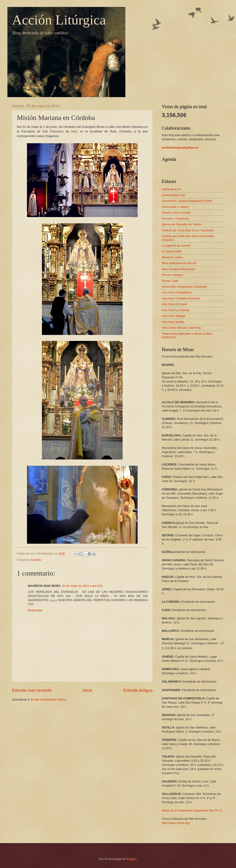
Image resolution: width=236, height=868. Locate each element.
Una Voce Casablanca (176, 292)
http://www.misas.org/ (176, 823)
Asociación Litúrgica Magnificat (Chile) (187, 201)
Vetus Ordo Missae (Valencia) (181, 328)
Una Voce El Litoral (174, 304)
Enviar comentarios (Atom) (48, 699)
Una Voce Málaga (174, 316)
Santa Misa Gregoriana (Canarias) (184, 287)
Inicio (87, 690)
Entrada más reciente (32, 690)
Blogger (132, 859)
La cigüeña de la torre (176, 246)
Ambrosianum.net (173, 195)
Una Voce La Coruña (176, 310)
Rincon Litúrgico (172, 275)
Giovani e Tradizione (175, 219)
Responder (35, 610)
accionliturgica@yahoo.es (180, 148)
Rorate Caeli (170, 281)
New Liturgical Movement (178, 269)
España (36, 560)
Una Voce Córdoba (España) (181, 298)
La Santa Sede (172, 251)
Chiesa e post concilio (176, 213)
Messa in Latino (172, 257)
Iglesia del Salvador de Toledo (182, 224)
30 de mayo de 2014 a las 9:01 (82, 586)
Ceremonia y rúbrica (175, 207)
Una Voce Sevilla (173, 322)
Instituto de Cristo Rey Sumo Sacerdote (188, 230)
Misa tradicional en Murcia (179, 263)
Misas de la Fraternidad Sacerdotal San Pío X (192, 810)
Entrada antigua (138, 690)
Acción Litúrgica (59, 20)
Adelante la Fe (171, 189)
